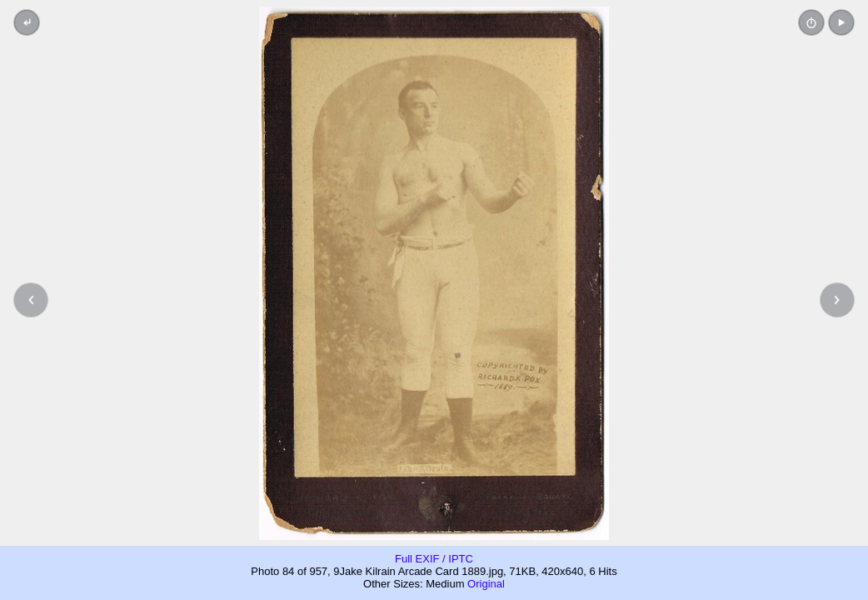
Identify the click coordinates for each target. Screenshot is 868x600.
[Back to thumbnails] (27, 22)
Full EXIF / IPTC (434, 559)
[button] (841, 22)
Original (486, 584)
